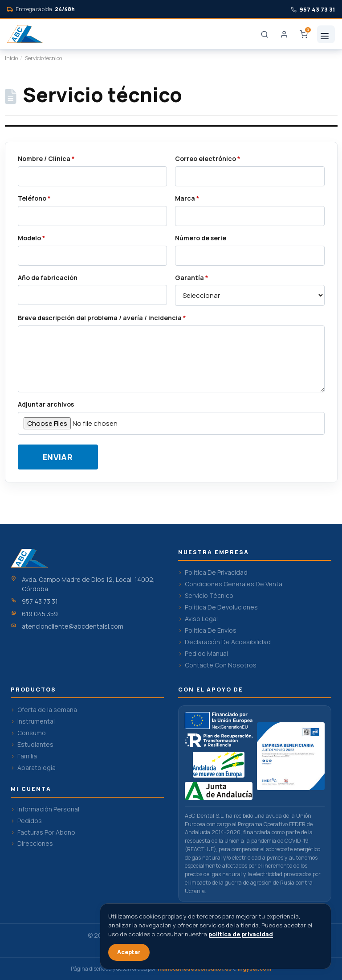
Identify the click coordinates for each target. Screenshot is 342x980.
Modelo (32, 238)
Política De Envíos (211, 630)
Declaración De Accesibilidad (228, 642)
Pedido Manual (206, 654)
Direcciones (35, 844)
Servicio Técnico (209, 596)
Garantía (192, 278)
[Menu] (326, 34)
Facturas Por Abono (46, 832)
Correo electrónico (208, 159)
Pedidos (30, 821)
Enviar (58, 457)
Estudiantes (35, 745)
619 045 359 (40, 614)
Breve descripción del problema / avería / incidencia (102, 318)
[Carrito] (304, 34)
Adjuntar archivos (46, 404)
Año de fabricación (48, 278)
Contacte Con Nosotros (221, 665)
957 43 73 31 (40, 601)
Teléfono (34, 198)
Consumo (32, 733)
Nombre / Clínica (46, 159)
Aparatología (37, 768)
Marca (187, 198)
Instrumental (36, 721)
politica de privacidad (241, 934)
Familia (27, 756)
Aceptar (129, 952)
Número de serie (201, 238)
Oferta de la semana (47, 710)
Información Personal (48, 809)
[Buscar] (265, 34)
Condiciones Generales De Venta (234, 584)
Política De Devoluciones (221, 607)
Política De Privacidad (216, 572)
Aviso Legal (201, 619)
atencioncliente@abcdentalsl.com (73, 626)
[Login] (284, 34)
